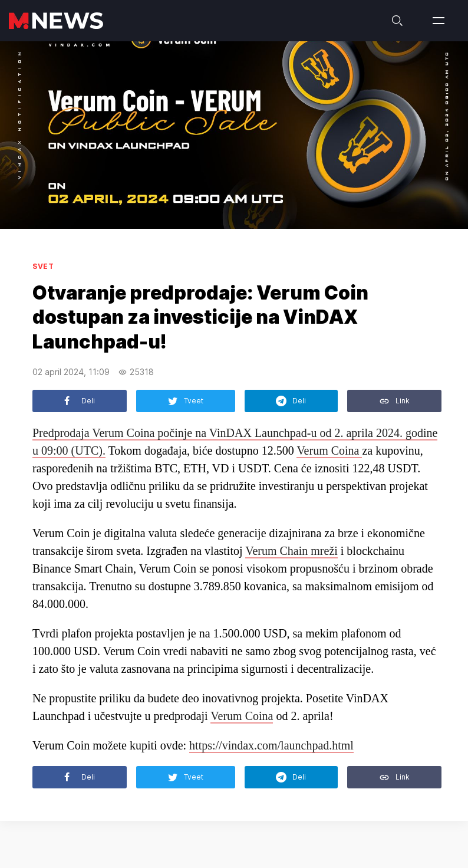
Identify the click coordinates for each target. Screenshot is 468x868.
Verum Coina (329, 451)
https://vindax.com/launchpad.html (271, 745)
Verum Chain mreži (291, 551)
